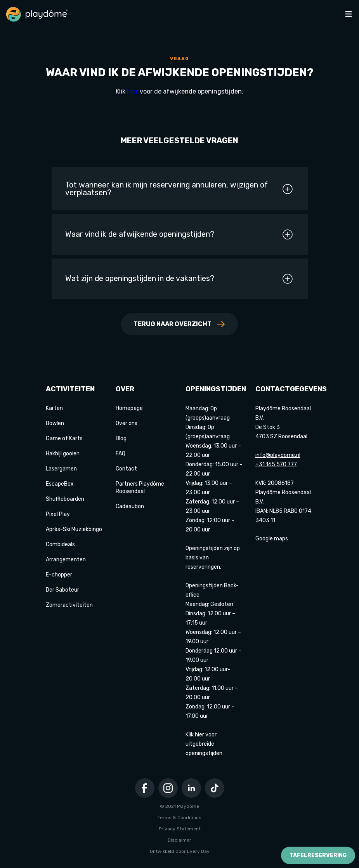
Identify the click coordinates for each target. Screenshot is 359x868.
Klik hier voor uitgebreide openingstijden (204, 744)
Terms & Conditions (179, 818)
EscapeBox (60, 484)
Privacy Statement (180, 829)
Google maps (272, 539)
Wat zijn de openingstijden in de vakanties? (179, 279)
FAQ (121, 454)
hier (133, 91)
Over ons (127, 423)
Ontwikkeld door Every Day (180, 851)
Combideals (60, 544)
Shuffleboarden (65, 499)
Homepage (129, 408)
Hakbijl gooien (63, 454)
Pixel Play (58, 514)
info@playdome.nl (278, 455)
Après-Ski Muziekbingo (74, 529)
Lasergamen (61, 469)
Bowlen (55, 423)
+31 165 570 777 (276, 464)
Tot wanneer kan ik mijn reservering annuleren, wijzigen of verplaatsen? (179, 189)
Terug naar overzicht (179, 324)
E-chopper (59, 575)
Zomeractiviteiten (69, 605)
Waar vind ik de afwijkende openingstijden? (179, 234)
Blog (121, 438)
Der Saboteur (62, 590)
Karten (54, 408)
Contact (126, 469)
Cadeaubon (130, 506)
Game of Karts (64, 438)
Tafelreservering (318, 855)
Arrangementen (66, 560)
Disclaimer (179, 840)
